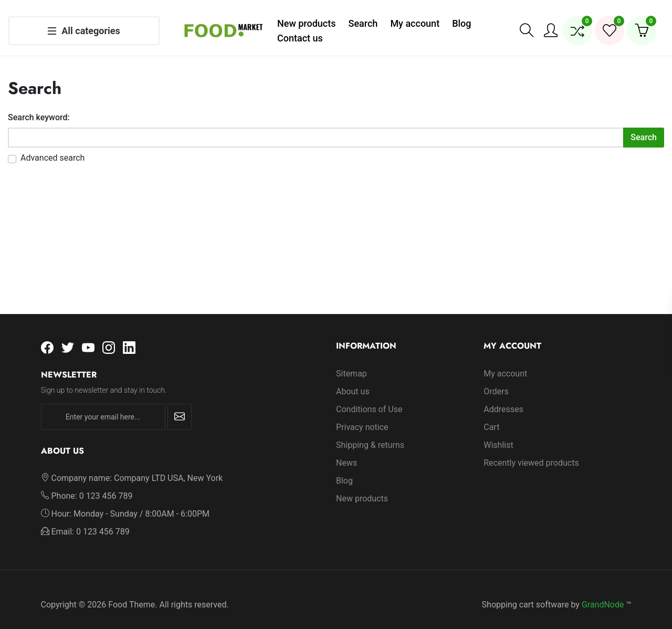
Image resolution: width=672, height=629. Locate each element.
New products (362, 488)
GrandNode (603, 594)
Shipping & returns (370, 434)
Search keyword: (39, 107)
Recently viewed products (531, 452)
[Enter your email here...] (103, 406)
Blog (344, 470)
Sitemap (351, 363)
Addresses (503, 399)
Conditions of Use (369, 399)
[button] (527, 25)
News (346, 452)
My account (505, 363)
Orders (496, 381)
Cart (491, 417)
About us (353, 381)
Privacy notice (362, 417)
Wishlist (498, 434)
